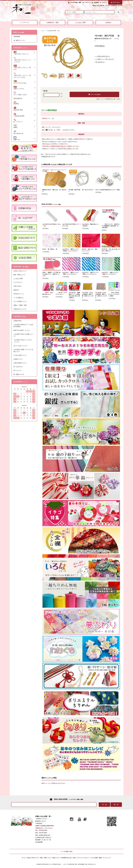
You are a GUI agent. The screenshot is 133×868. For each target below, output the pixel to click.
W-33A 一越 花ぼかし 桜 (50, 249)
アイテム (115, 2)
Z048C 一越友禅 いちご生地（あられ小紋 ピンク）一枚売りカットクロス (51, 274)
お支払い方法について (33, 858)
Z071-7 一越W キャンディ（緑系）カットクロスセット (110, 273)
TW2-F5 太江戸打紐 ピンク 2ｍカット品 (71, 225)
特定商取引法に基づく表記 (112, 99)
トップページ (25, 22)
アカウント (87, 2)
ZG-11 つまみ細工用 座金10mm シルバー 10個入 (108, 190)
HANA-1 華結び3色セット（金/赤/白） (90, 225)
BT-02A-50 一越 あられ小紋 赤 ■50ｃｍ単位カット (111, 250)
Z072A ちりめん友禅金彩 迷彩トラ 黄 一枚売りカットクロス (88, 295)
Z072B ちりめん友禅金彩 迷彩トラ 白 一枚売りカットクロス (101, 295)
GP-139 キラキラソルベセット (61, 293)
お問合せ (108, 22)
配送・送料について (46, 858)
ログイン (104, 2)
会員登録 (96, 2)
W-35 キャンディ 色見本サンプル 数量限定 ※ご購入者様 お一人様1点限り (111, 226)
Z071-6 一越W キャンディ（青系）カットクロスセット (90, 273)
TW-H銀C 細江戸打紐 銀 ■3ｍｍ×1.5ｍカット (81, 191)
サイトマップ (106, 858)
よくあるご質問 (80, 22)
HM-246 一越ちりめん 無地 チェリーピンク (91, 250)
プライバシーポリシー (83, 858)
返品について (100, 99)
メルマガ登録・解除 (76, 2)
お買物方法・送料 (53, 22)
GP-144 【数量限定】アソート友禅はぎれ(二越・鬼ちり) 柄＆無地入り (74, 295)
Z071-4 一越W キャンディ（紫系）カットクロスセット (71, 273)
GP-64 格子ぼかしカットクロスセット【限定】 (114, 294)
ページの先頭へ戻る (67, 851)
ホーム (43, 31)
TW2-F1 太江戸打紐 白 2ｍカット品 (52, 225)
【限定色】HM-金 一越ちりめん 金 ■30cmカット (54, 191)
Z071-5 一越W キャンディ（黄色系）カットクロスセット (71, 250)
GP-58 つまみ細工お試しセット (48, 293)
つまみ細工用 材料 (51, 31)
